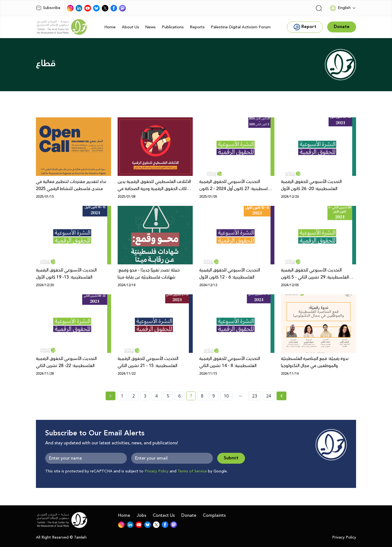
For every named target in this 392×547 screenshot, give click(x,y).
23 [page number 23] (255, 396)
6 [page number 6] (180, 396)
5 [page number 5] (168, 396)
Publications (173, 27)
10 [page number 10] (226, 396)
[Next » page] (281, 396)
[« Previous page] (111, 396)
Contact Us (164, 515)
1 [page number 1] (122, 396)
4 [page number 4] (156, 396)
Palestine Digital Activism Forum (241, 27)
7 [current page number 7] (193, 397)
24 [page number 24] (269, 396)
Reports (197, 27)
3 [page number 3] (145, 396)
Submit (231, 458)
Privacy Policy (157, 471)
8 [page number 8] (202, 396)
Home (110, 27)
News (150, 27)
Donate (189, 515)
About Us (130, 27)
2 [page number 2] (134, 396)
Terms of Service (192, 471)
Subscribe (48, 8)
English (340, 8)
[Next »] (282, 396)
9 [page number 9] (214, 396)
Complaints (214, 515)
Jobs (141, 515)
